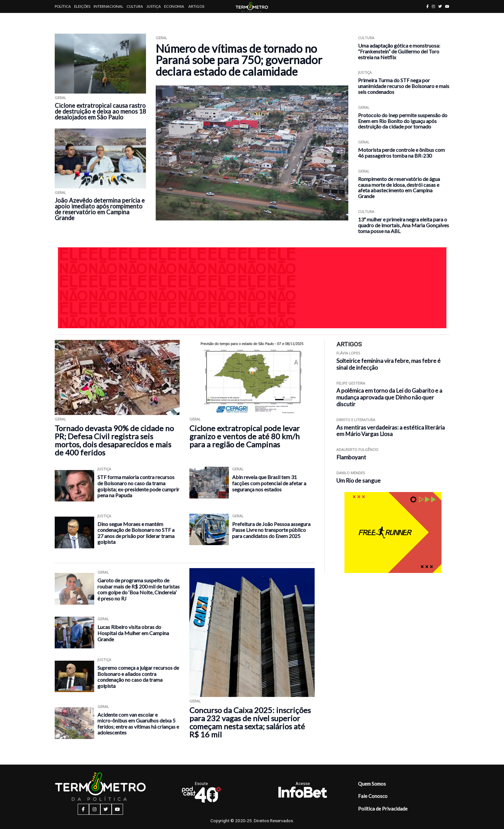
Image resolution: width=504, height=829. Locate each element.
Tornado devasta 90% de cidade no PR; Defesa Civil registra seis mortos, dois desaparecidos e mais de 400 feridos (114, 440)
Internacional (108, 6)
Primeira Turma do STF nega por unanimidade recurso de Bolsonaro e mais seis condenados (404, 86)
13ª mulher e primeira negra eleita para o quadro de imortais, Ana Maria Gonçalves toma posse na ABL (403, 225)
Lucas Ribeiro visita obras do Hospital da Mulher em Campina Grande (133, 633)
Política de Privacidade (383, 809)
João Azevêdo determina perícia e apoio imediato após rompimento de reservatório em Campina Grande (100, 209)
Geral (60, 98)
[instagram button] (433, 6)
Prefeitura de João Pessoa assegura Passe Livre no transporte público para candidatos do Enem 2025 (271, 530)
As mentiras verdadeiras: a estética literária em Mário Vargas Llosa (391, 431)
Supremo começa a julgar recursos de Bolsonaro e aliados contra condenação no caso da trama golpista (138, 677)
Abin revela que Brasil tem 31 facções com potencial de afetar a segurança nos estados (269, 483)
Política (63, 6)
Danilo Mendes (351, 473)
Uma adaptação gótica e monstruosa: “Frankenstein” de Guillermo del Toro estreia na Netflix (399, 51)
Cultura (135, 6)
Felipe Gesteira (351, 383)
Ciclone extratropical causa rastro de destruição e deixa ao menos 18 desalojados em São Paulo (100, 111)
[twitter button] (440, 6)
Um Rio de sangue (358, 481)
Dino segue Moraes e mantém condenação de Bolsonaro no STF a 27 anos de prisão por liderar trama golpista (136, 533)
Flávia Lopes (348, 353)
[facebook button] (427, 6)
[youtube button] (447, 6)
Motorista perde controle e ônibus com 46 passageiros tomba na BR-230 (401, 153)
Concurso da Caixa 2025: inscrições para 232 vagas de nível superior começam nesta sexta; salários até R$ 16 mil (250, 722)
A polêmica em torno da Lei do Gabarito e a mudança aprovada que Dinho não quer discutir (389, 397)
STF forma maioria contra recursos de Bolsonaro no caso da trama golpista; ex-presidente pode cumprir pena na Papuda (138, 486)
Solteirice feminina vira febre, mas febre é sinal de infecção (388, 364)
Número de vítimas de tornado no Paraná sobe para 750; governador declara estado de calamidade (239, 60)
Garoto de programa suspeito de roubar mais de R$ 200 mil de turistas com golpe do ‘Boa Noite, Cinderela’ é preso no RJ (139, 589)
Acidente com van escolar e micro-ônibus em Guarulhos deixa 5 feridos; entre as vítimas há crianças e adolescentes (138, 724)
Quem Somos (372, 784)
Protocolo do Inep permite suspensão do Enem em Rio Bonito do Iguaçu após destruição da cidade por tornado (403, 121)
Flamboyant (351, 457)
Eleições (82, 6)
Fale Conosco (373, 796)
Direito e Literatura (356, 420)
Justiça (154, 6)
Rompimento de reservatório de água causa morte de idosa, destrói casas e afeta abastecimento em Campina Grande (399, 187)
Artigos (196, 6)
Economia (174, 6)
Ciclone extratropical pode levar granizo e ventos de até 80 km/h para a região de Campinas (245, 436)
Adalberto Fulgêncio (357, 449)
